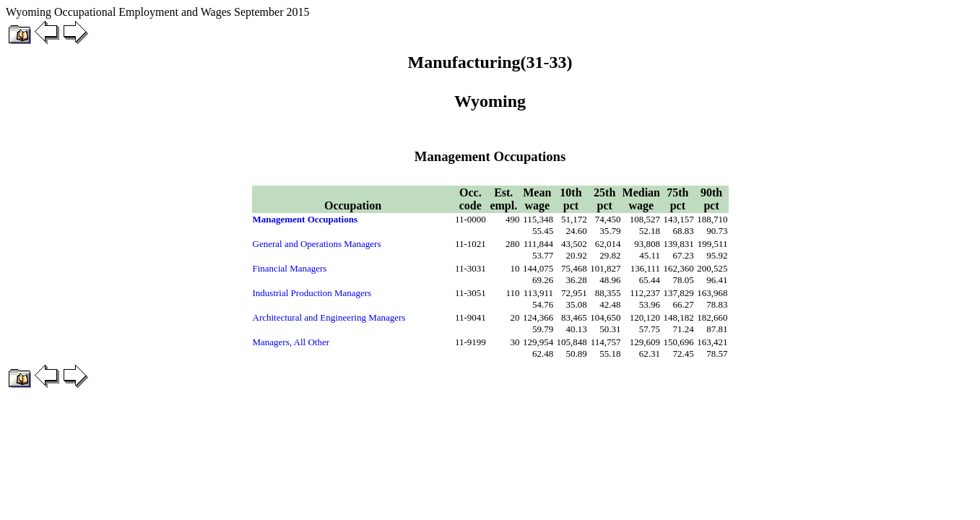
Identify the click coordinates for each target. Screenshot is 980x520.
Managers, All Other (291, 342)
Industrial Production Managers (312, 293)
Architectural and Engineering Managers (329, 317)
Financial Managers (290, 268)
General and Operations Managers (317, 244)
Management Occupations (305, 219)
